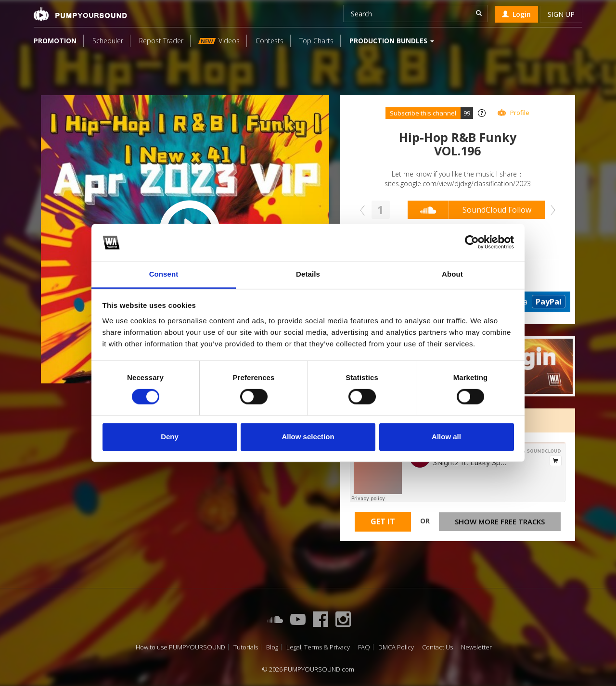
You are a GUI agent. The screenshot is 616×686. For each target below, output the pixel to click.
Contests (269, 41)
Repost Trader (161, 41)
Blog (272, 647)
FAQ (364, 647)
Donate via (527, 302)
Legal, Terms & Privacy (318, 647)
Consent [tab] (164, 274)
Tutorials (246, 647)
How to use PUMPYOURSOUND (180, 647)
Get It (383, 521)
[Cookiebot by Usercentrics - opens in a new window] (472, 242)
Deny (170, 437)
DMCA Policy (396, 647)
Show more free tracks (500, 521)
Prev (365, 210)
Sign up (561, 14)
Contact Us (437, 647)
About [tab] (452, 274)
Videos (219, 41)
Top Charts (316, 41)
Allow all (446, 437)
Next (551, 210)
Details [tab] (308, 274)
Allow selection (308, 437)
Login (516, 14)
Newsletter (476, 647)
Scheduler (108, 41)
